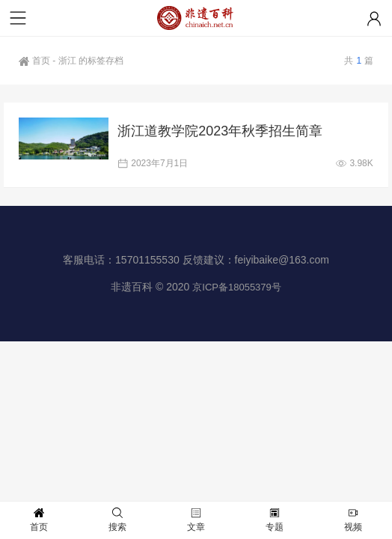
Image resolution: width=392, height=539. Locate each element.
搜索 (117, 520)
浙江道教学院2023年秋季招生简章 (220, 131)
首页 (34, 61)
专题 (275, 520)
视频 (353, 520)
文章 (196, 520)
